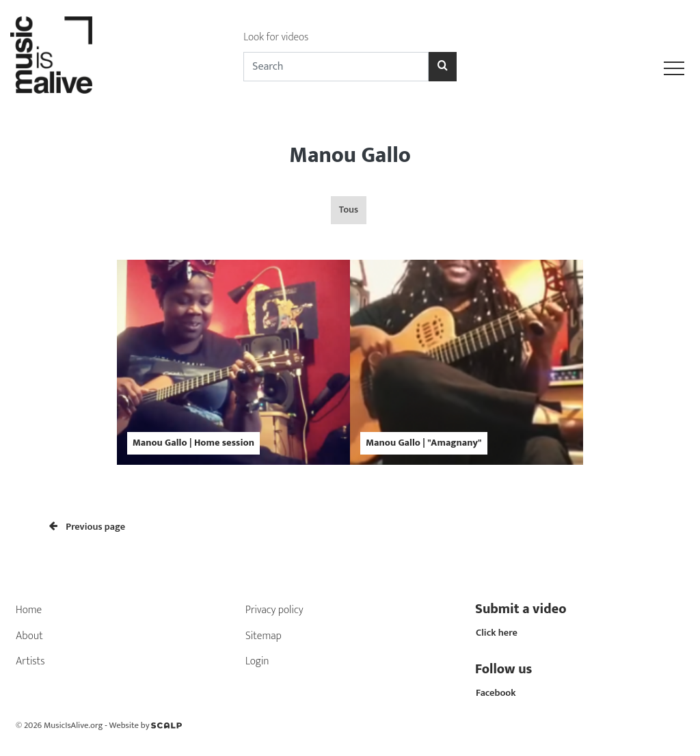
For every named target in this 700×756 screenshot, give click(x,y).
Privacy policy (274, 610)
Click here (497, 633)
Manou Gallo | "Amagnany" (424, 443)
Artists (30, 661)
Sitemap (264, 636)
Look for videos (276, 37)
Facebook (496, 693)
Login (257, 661)
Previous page (87, 527)
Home (29, 610)
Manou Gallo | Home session (193, 443)
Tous (349, 210)
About (29, 636)
